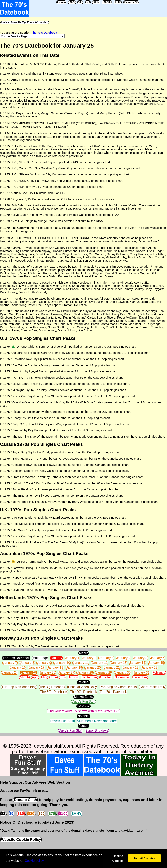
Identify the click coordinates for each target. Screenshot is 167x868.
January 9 (44, 663)
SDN (96, 2)
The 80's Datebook (54, 692)
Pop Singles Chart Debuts (118, 687)
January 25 (29, 672)
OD (88, 2)
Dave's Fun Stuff (83, 701)
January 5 (140, 658)
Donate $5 (131, 2)
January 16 (18, 668)
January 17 (36, 668)
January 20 (93, 668)
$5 (11, 813)
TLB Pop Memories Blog (19, 687)
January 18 (55, 668)
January (56, 658)
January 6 (157, 658)
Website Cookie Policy (21, 839)
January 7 (10, 663)
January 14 (137, 663)
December (140, 677)
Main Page (40, 658)
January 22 (131, 668)
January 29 (104, 672)
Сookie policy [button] (34, 861)
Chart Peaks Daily (153, 687)
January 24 (10, 672)
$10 (21, 813)
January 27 (66, 672)
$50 (41, 813)
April (35, 677)
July (63, 677)
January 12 (100, 663)
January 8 (27, 663)
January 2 (89, 658)
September (89, 677)
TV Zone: (84, 706)
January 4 (123, 658)
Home (61, 2)
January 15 (156, 663)
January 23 (149, 668)
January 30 (123, 672)
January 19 (74, 668)
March (24, 677)
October (106, 677)
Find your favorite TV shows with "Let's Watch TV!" (83, 711)
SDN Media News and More (97, 721)
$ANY (77, 813)
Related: (84, 682)
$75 (52, 813)
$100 (63, 813)
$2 (3, 813)
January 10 (62, 663)
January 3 (106, 658)
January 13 (118, 663)
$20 (31, 813)
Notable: (84, 716)
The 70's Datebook (44, 33)
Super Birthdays (97, 731)
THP (118, 2)
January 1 (72, 658)
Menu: (83, 653)
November (122, 677)
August (74, 677)
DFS (72, 2)
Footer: (83, 726)
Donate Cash (25, 800)
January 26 (47, 672)
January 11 (81, 663)
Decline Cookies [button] (118, 858)
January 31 (141, 672)
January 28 (85, 672)
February (159, 672)
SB (80, 2)
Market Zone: (83, 697)
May (44, 677)
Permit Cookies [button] (144, 858)
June (54, 677)
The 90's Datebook (84, 692)
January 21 (112, 668)
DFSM (107, 2)
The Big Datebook (52, 687)
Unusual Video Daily (82, 687)
